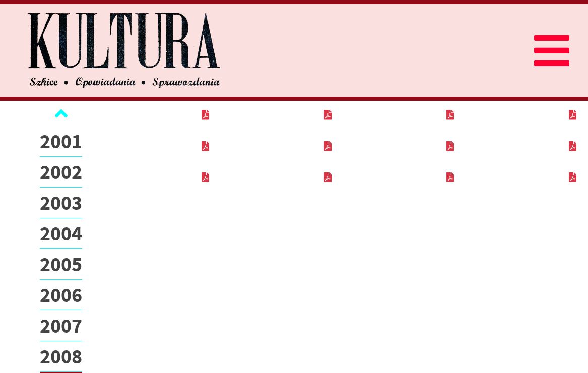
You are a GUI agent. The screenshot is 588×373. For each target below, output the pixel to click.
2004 (61, 233)
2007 (61, 326)
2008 (61, 356)
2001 (61, 141)
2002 (61, 172)
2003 (61, 203)
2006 (61, 295)
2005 (61, 264)
